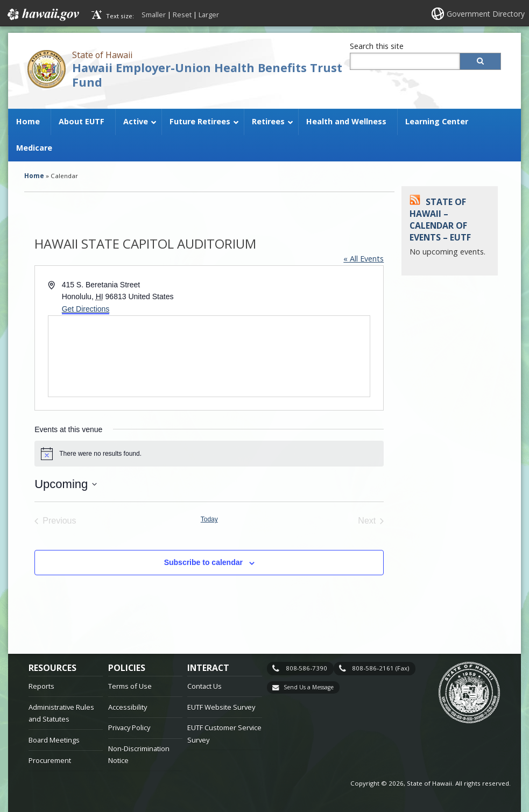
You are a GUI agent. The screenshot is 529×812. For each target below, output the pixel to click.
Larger (209, 15)
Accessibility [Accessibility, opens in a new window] (128, 707)
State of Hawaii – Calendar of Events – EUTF (440, 220)
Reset (182, 15)
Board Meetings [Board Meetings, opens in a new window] (54, 740)
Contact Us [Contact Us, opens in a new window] (204, 686)
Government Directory (486, 14)
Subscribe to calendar (203, 562)
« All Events (364, 259)
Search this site (377, 46)
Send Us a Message (309, 687)
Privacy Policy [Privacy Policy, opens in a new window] (129, 728)
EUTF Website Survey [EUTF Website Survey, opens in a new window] (221, 707)
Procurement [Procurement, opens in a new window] (50, 760)
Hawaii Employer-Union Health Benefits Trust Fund (207, 75)
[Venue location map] (209, 356)
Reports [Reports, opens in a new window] (41, 686)
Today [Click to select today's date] (209, 519)
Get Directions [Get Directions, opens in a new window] (86, 309)
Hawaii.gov (42, 15)
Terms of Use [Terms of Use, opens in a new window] (130, 686)
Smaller (154, 15)
